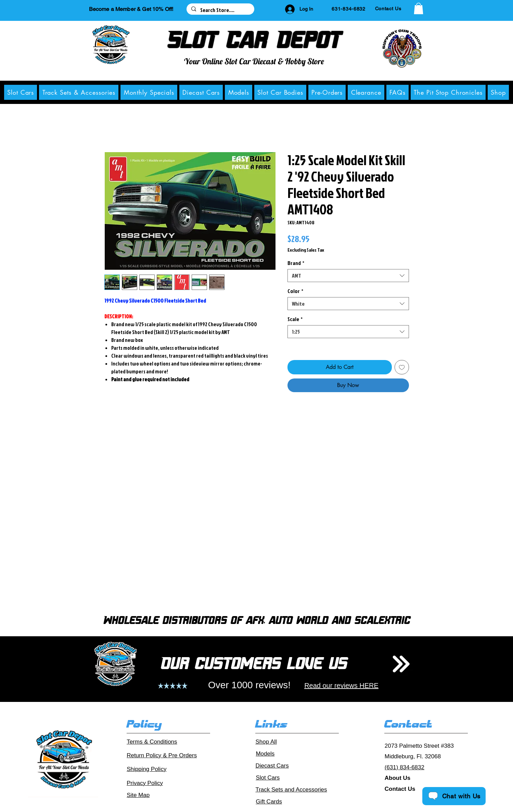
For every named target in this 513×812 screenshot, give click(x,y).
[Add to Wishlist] (402, 367)
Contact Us (400, 789)
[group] (256, 517)
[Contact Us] (388, 9)
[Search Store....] (220, 10)
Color (295, 291)
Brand (296, 263)
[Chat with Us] (454, 796)
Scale (295, 319)
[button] (419, 8)
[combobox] (348, 276)
